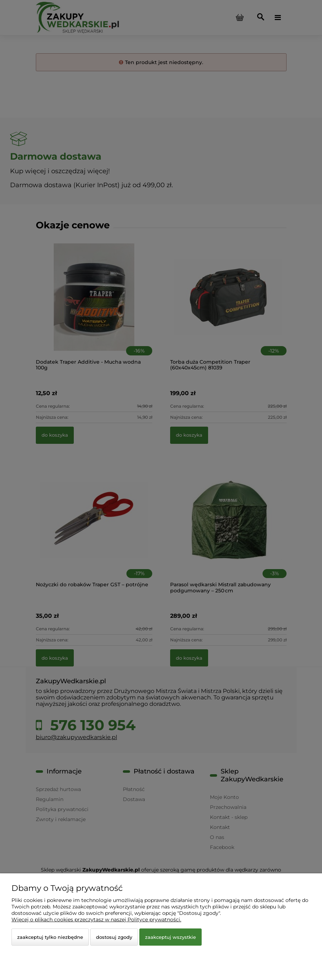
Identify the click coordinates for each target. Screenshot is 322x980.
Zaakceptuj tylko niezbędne (50, 937)
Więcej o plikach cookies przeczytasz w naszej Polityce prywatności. (96, 920)
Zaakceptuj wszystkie (170, 937)
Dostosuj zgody (114, 937)
